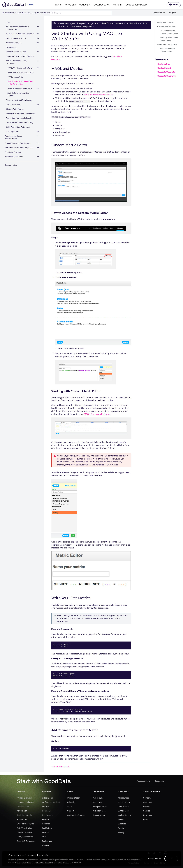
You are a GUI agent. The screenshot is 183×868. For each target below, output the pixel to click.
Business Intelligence (25, 802)
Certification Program (76, 815)
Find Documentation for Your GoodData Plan (17, 28)
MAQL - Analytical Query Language (16, 62)
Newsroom (148, 815)
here (104, 23)
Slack (174, 5)
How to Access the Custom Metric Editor (169, 32)
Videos (121, 819)
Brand (146, 819)
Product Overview (24, 798)
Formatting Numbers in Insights (20, 118)
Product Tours (124, 802)
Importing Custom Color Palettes (20, 56)
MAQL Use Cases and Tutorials (20, 68)
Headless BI (22, 819)
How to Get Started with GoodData (19, 34)
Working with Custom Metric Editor (169, 39)
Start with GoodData (44, 781)
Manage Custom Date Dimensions (20, 114)
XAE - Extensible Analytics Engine (18, 94)
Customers (148, 802)
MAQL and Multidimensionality (21, 72)
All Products (7, 13)
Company (147, 798)
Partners (147, 806)
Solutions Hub (48, 798)
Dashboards (11, 47)
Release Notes (11, 165)
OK (171, 859)
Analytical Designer (14, 43)
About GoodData (151, 792)
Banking (45, 845)
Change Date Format (15, 109)
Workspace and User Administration (13, 137)
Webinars (122, 824)
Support (118, 5)
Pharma (45, 832)
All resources (123, 798)
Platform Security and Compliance (19, 148)
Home (7, 22)
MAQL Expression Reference (20, 88)
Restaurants (47, 841)
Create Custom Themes (16, 52)
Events (121, 828)
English (174, 13)
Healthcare (47, 811)
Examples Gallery (100, 806)
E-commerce (48, 815)
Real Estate (47, 828)
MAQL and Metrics (165, 23)
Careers (147, 811)
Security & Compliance (26, 841)
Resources (123, 792)
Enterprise (159, 13)
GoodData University (166, 72)
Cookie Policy (38, 862)
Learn (58, 5)
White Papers (124, 811)
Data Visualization (24, 828)
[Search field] (81, 13)
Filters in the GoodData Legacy (19, 100)
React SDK (97, 802)
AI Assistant (22, 811)
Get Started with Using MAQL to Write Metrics (21, 83)
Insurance (46, 824)
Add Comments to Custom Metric (167, 50)
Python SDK (98, 798)
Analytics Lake (23, 806)
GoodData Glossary (13, 152)
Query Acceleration (25, 837)
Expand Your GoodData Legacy (18, 143)
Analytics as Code (24, 815)
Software (46, 806)
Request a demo (143, 781)
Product (21, 792)
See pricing (159, 781)
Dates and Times (13, 105)
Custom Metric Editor (166, 27)
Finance (45, 819)
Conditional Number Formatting (20, 123)
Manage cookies (154, 859)
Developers (98, 792)
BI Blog (121, 832)
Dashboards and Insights (15, 38)
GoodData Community (167, 76)
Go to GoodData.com (136, 5)
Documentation (102, 5)
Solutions (47, 792)
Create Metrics (164, 64)
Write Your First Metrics (167, 45)
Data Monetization (25, 832)
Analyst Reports (125, 815)
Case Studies (123, 806)
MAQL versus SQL (15, 77)
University (71, 5)
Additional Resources (14, 157)
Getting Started (164, 68)
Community (85, 5)
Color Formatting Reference (18, 127)
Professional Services (51, 802)
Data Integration (11, 132)
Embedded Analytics (25, 824)
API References (99, 811)
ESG (44, 837)
